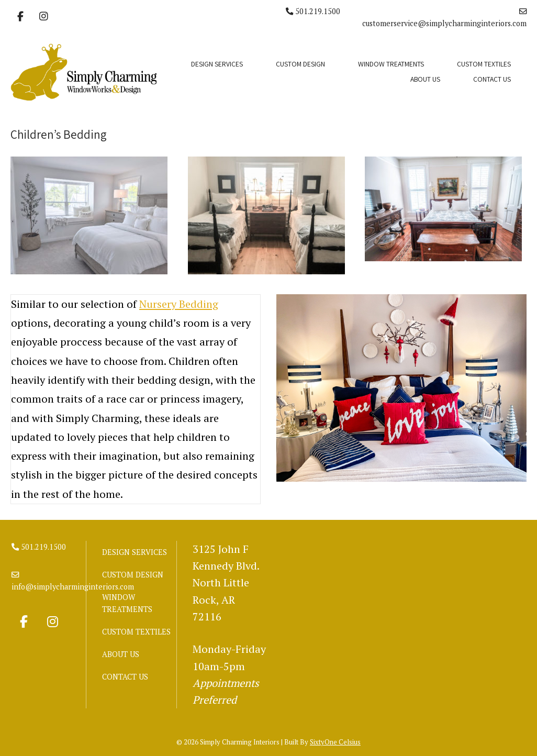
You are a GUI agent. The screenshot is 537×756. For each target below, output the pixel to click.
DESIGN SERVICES (217, 64)
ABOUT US (425, 79)
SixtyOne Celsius (335, 742)
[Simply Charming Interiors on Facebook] (20, 16)
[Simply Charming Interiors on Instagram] (43, 16)
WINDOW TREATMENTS (391, 64)
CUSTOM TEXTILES (484, 64)
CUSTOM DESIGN (300, 64)
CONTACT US (492, 79)
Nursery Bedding (179, 304)
